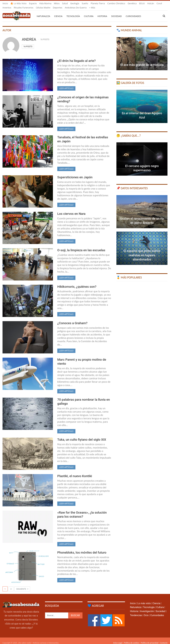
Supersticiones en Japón (75, 173)
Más (142, 3)
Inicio (5, 3)
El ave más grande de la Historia (142, 61)
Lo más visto (144, 599)
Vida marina (45, 3)
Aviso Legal (118, 639)
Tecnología (73, 12)
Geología (75, 3)
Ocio (146, 611)
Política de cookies (131, 639)
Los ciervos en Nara (71, 210)
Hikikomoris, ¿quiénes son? (77, 283)
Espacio (33, 3)
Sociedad (116, 12)
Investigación (147, 607)
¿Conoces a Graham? (72, 319)
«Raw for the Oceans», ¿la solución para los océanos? (82, 510)
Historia (102, 12)
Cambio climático (116, 3)
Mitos (57, 3)
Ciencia (58, 12)
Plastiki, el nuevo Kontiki (75, 472)
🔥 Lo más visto (18, 3)
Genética (132, 3)
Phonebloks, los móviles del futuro (82, 548)
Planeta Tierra (98, 3)
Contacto (164, 639)
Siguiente (22, 585)
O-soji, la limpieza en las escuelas (81, 246)
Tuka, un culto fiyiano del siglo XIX (82, 436)
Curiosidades (133, 12)
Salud (65, 3)
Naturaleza (43, 12)
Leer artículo (66, 84)
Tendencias (136, 611)
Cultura (89, 12)
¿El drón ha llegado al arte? (76, 57)
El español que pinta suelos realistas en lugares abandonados (142, 251)
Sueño (85, 3)
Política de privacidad (150, 639)
